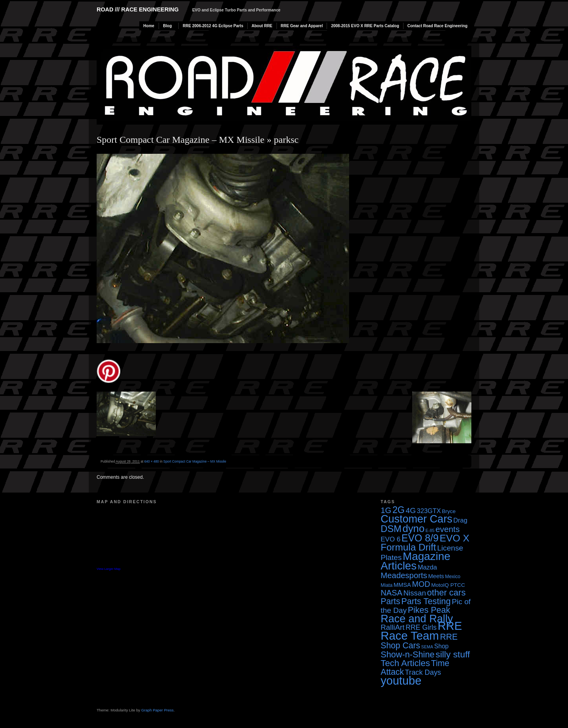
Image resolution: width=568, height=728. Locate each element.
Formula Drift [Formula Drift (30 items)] (408, 547)
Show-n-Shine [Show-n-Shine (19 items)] (408, 654)
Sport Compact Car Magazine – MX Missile (180, 140)
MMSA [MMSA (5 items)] (402, 585)
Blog (167, 26)
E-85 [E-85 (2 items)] (430, 530)
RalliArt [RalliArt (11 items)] (392, 627)
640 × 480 (152, 461)
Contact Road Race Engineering (437, 26)
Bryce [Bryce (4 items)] (449, 511)
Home (149, 26)
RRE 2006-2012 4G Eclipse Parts (213, 26)
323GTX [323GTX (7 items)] (429, 511)
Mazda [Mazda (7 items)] (427, 567)
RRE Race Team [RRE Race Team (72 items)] (421, 631)
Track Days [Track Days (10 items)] (423, 672)
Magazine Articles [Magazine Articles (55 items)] (416, 561)
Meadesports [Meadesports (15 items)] (404, 575)
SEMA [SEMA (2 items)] (427, 647)
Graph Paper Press (157, 710)
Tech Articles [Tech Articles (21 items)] (405, 663)
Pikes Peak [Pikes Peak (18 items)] (429, 610)
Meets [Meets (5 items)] (436, 576)
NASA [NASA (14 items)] (391, 593)
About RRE (262, 26)
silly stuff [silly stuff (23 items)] (453, 654)
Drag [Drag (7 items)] (460, 520)
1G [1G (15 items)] (386, 510)
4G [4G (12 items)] (411, 511)
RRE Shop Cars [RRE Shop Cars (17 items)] (419, 641)
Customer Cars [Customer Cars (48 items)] (417, 519)
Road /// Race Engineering (138, 9)
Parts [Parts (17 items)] (390, 601)
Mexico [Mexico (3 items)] (453, 577)
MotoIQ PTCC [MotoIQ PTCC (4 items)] (448, 585)
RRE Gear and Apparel (302, 26)
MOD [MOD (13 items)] (421, 584)
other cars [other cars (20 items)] (447, 593)
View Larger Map (108, 569)
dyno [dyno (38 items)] (413, 528)
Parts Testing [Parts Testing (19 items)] (426, 601)
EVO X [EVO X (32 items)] (454, 538)
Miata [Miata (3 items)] (387, 585)
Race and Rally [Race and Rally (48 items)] (417, 619)
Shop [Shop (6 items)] (442, 646)
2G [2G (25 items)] (399, 510)
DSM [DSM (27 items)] (391, 529)
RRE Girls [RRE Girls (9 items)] (421, 627)
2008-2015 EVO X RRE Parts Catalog (365, 26)
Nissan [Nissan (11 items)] (414, 593)
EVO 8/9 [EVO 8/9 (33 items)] (420, 538)
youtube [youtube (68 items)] (401, 681)
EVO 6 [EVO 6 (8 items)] (390, 539)
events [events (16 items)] (447, 529)
